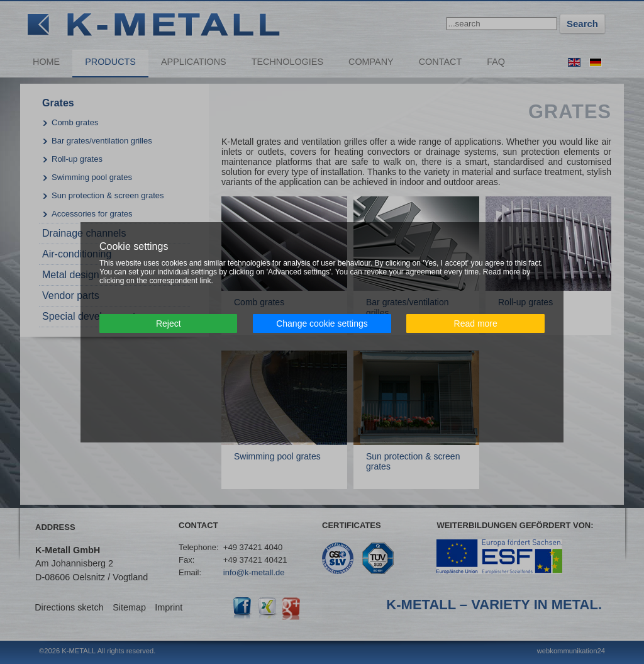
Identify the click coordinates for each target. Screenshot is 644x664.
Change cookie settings (322, 324)
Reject (169, 324)
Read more (476, 324)
